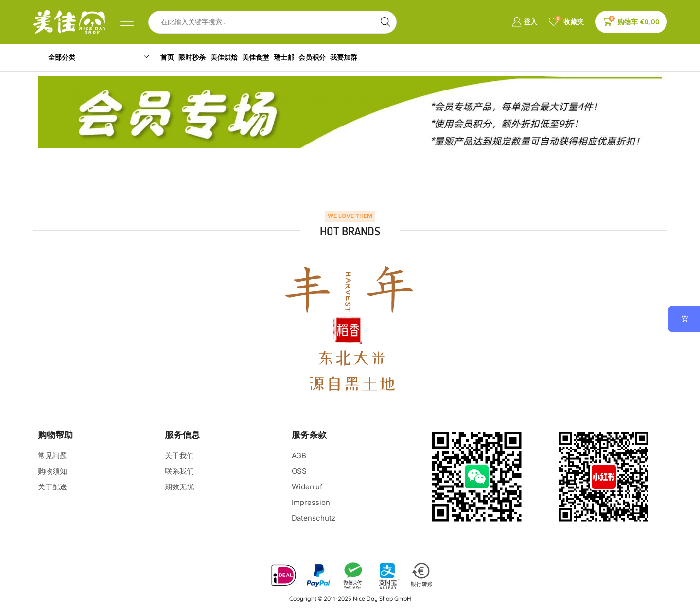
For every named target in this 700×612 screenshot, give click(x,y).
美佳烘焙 (238, 57)
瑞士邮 (307, 57)
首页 (172, 57)
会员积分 (340, 57)
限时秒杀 (201, 57)
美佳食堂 (274, 57)
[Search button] (385, 22)
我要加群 (376, 57)
